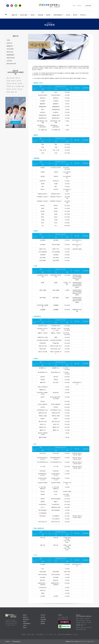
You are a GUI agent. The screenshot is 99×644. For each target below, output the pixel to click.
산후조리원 (88, 6)
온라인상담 (43, 619)
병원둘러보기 (10, 46)
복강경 (48, 15)
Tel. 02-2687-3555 (88, 642)
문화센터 (43, 624)
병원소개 (14, 15)
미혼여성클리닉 (58, 15)
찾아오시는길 (10, 52)
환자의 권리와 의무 (11, 64)
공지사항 (43, 617)
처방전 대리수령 (11, 58)
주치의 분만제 (10, 49)
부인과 (33, 15)
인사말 (8, 40)
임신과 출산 (24, 15)
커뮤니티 (83, 15)
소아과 (68, 15)
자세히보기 (16, 122)
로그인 (74, 6)
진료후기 (43, 621)
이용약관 (8, 642)
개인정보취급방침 (16, 642)
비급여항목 (9, 61)
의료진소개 (9, 43)
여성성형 (40, 15)
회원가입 (80, 6)
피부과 (75, 15)
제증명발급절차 (10, 55)
